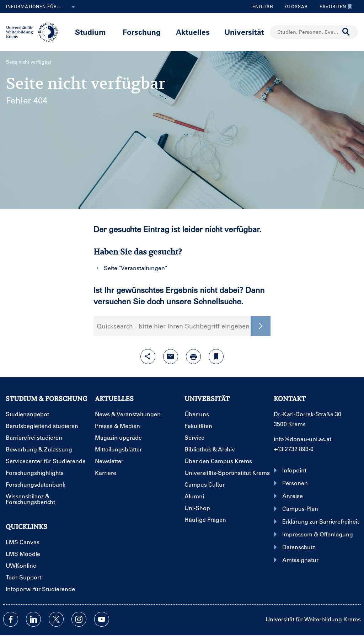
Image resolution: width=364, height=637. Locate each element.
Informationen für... (42, 7)
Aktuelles (193, 32)
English (263, 6)
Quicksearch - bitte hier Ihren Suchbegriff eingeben (173, 326)
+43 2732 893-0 (294, 449)
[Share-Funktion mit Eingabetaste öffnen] (148, 357)
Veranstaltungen (143, 268)
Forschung (142, 32)
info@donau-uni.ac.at (303, 439)
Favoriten (334, 6)
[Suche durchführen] (346, 32)
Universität (244, 32)
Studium (90, 32)
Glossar (294, 6)
